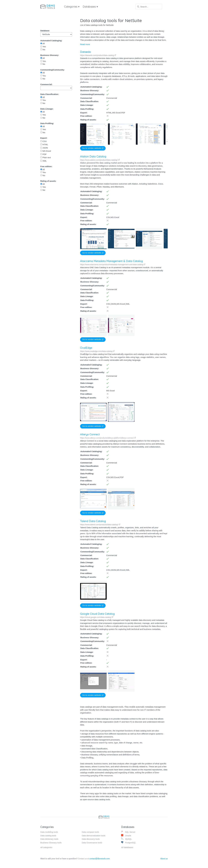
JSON (44, 148)
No (43, 49)
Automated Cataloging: (51, 41)
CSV (44, 141)
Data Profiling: (47, 123)
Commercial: (46, 84)
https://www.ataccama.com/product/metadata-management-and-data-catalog (113, 265)
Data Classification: (50, 94)
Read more (85, 44)
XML (44, 161)
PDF (43, 154)
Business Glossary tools (51, 843)
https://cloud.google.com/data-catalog (94, 617)
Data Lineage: (47, 109)
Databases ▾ (90, 7)
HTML (44, 144)
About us (164, 859)
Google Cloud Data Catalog (94, 614)
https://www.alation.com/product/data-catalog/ (100, 160)
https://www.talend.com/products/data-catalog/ (99, 526)
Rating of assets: (48, 181)
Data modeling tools (49, 832)
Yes (43, 47)
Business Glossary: (50, 55)
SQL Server (128, 832)
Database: (45, 31)
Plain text (46, 157)
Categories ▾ (72, 7)
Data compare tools (90, 832)
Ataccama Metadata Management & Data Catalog (111, 261)
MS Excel (46, 151)
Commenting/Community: (52, 70)
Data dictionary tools (49, 839)
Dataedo (86, 52)
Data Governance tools (92, 843)
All (43, 43)
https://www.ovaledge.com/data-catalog (97, 351)
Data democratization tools (94, 836)
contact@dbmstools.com (100, 859)
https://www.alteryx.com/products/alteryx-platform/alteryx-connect (108, 438)
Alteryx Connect (90, 434)
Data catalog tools (48, 836)
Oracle (126, 835)
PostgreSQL (128, 842)
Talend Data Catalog (91, 523)
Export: (44, 138)
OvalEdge (86, 348)
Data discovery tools (91, 839)
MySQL (126, 839)
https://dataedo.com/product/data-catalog (98, 55)
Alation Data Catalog (93, 156)
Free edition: (46, 166)
